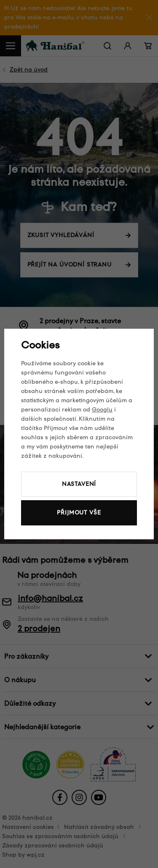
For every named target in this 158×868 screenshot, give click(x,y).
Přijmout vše (79, 513)
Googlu (102, 410)
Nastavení (79, 484)
